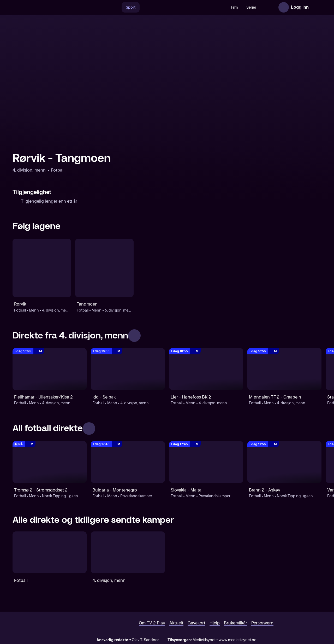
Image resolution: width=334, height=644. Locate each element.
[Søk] (105, 7)
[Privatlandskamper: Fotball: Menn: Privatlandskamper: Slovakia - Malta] (206, 462)
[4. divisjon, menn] (128, 552)
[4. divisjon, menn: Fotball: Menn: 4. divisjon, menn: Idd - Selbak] (128, 369)
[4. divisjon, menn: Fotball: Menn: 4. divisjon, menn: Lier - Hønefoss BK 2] (206, 369)
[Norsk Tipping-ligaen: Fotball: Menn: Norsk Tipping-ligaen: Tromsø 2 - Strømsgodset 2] (50, 462)
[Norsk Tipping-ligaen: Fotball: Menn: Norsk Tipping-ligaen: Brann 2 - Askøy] (284, 462)
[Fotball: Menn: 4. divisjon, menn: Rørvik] (42, 268)
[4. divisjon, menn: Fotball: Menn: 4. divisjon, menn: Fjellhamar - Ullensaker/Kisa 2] (50, 369)
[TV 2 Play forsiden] (52, 7)
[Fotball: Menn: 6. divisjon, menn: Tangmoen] (104, 268)
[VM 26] (172, 7)
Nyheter (261, 7)
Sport (119, 7)
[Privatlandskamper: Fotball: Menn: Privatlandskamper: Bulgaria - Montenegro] (128, 462)
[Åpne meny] (316, 7)
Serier (240, 7)
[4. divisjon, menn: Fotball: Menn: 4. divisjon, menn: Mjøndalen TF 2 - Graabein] (284, 369)
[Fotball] (50, 552)
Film (223, 7)
